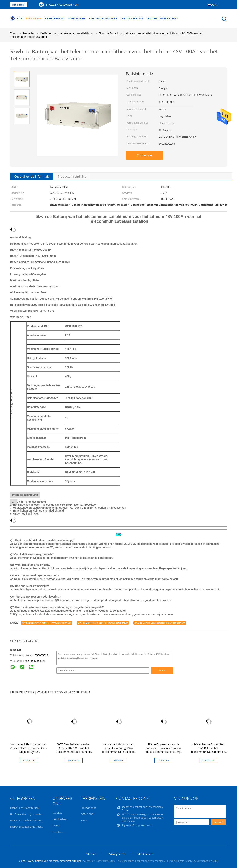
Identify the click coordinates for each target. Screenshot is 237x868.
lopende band (89, 808)
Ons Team (58, 832)
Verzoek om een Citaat (163, 18)
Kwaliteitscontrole (103, 18)
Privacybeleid (117, 854)
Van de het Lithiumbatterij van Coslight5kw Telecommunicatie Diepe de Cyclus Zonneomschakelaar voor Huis (29, 750)
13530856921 (41, 655)
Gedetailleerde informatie (32, 177)
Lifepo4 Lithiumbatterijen (24, 808)
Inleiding (57, 813)
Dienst (56, 826)
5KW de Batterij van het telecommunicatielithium (103, 623)
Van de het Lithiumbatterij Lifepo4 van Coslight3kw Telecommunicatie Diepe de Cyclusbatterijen (118, 750)
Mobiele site (145, 854)
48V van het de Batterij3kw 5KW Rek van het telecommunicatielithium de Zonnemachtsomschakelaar (208, 750)
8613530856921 (36, 661)
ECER (215, 861)
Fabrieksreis (77, 18)
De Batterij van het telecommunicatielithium (35, 820)
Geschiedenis (60, 819)
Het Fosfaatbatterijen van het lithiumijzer (33, 814)
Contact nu (144, 155)
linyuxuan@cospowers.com (62, 5)
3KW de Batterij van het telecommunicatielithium (160, 623)
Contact (162, 670)
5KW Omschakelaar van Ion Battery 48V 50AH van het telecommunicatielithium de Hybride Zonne (74, 750)
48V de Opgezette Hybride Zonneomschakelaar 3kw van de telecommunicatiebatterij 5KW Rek (163, 750)
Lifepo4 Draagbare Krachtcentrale (29, 827)
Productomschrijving (72, 177)
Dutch (215, 5)
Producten (34, 18)
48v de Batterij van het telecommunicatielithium (47, 623)
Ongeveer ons (55, 18)
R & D (84, 820)
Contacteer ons (132, 18)
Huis (16, 19)
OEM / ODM (88, 814)
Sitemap (91, 854)
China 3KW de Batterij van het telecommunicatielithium (50, 861)
